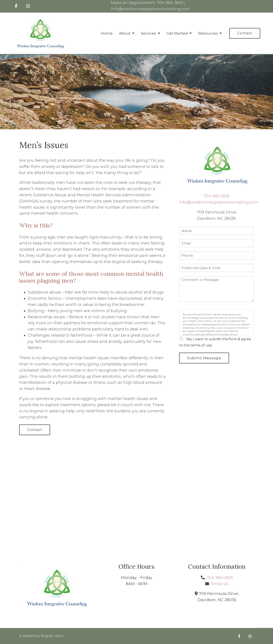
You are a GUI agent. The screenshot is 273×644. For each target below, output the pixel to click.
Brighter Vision (52, 636)
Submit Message (204, 358)
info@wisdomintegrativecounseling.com (150, 9)
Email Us (220, 584)
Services (149, 33)
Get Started (177, 33)
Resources (208, 33)
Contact (245, 33)
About (125, 33)
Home (107, 33)
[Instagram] (28, 6)
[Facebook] (16, 6)
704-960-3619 (170, 3)
